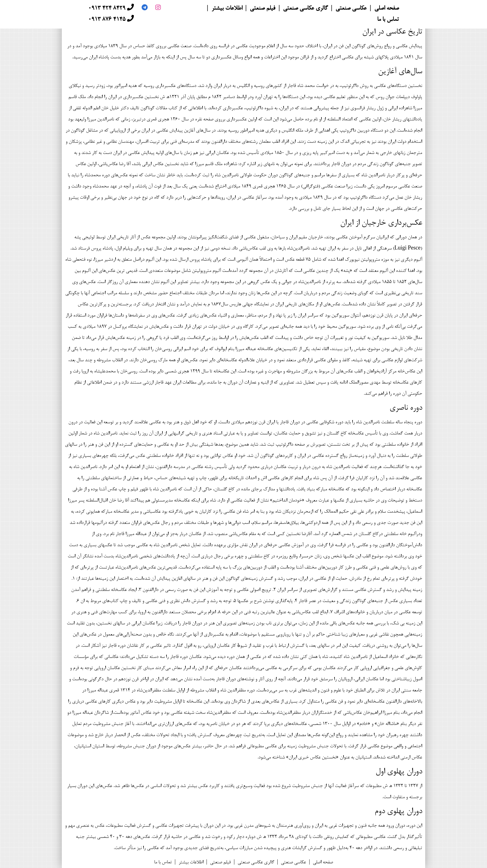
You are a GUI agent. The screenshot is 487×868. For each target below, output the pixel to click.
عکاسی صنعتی (351, 9)
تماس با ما (388, 20)
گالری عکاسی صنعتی (305, 9)
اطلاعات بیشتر (227, 9)
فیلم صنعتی (262, 9)
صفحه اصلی (387, 9)
